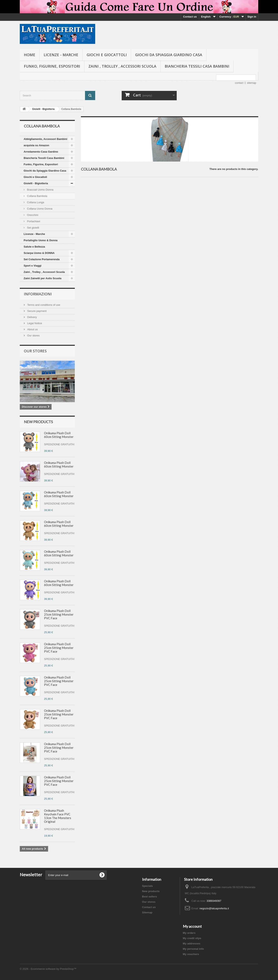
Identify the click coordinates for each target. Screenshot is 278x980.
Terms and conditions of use (43, 305)
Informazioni (38, 294)
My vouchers (191, 954)
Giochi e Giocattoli (107, 55)
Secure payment (36, 311)
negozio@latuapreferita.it (214, 908)
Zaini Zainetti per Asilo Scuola (42, 278)
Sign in (252, 17)
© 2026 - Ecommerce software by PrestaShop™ (48, 969)
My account (192, 926)
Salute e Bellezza (34, 247)
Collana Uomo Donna (39, 209)
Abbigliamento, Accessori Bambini (45, 139)
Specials (147, 886)
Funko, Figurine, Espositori (52, 66)
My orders (189, 933)
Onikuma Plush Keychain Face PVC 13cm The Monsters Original (58, 816)
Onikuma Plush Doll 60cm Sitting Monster (59, 435)
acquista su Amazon (36, 145)
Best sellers (149, 897)
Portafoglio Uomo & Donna (41, 240)
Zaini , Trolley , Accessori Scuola (122, 66)
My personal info (193, 949)
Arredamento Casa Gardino (41, 152)
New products (38, 422)
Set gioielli (33, 228)
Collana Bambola (37, 196)
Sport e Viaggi (33, 266)
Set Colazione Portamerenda (42, 259)
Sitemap (147, 912)
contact (239, 83)
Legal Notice (34, 323)
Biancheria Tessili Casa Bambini (197, 66)
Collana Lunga (35, 202)
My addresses (192, 944)
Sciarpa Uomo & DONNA (39, 253)
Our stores (33, 335)
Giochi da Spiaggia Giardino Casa (169, 55)
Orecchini (32, 215)
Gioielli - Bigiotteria (36, 183)
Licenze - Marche (61, 55)
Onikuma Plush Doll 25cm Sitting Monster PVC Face (59, 614)
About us (32, 329)
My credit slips (192, 938)
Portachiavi (33, 221)
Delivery (32, 317)
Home (30, 55)
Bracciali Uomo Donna (40, 190)
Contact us (190, 17)
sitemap (252, 83)
